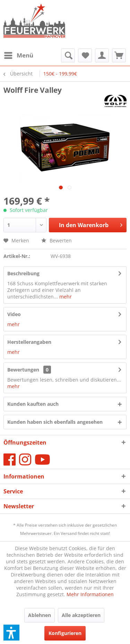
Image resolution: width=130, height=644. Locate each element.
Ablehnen (40, 615)
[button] (11, 633)
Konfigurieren (65, 633)
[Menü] (18, 55)
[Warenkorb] (119, 55)
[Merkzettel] (85, 55)
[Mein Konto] (102, 55)
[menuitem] (18, 55)
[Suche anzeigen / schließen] (68, 55)
